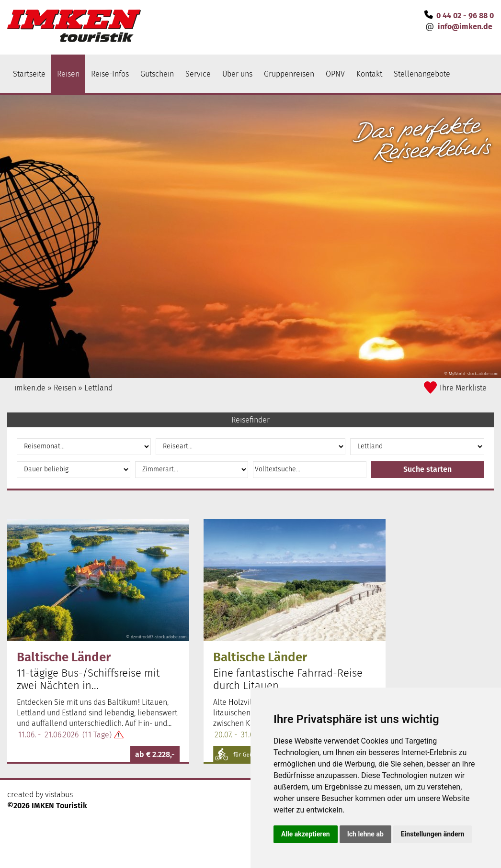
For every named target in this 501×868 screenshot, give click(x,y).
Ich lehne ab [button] (365, 834)
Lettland (98, 388)
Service (198, 74)
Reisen (68, 74)
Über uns (237, 74)
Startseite (29, 74)
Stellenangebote (422, 74)
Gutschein (157, 74)
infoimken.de (465, 27)
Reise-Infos (110, 74)
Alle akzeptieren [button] (306, 834)
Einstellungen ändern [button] (433, 834)
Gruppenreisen (289, 74)
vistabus (59, 795)
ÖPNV (335, 74)
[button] (428, 470)
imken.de (30, 388)
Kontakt (369, 74)
